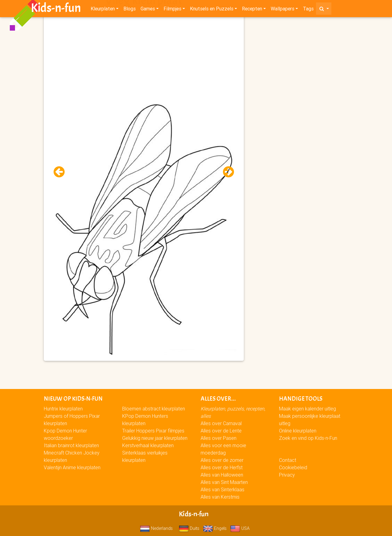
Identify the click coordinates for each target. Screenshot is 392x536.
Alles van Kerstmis (220, 497)
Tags (308, 10)
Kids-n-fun (56, 9)
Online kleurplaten (298, 431)
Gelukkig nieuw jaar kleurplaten (155, 438)
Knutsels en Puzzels (212, 10)
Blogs (130, 10)
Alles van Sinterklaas (222, 489)
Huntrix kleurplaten (63, 409)
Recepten (252, 10)
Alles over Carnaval (221, 423)
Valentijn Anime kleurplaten (72, 467)
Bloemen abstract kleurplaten (154, 409)
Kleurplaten (103, 10)
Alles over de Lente (221, 431)
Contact (288, 460)
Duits (189, 528)
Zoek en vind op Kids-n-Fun (308, 438)
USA (240, 528)
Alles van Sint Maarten (224, 482)
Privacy (287, 475)
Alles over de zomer (222, 460)
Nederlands (156, 528)
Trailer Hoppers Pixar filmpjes (153, 431)
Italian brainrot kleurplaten (71, 445)
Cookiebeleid (293, 467)
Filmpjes (172, 10)
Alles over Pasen (219, 438)
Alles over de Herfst (222, 467)
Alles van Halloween (222, 475)
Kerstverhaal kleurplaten (148, 445)
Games (148, 10)
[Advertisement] (144, 62)
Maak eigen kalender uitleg (307, 409)
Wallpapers (283, 10)
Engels (215, 528)
